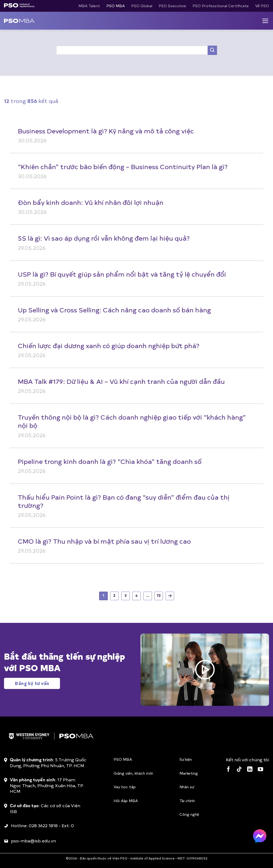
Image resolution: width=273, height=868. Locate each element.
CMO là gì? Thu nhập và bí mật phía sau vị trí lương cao (104, 541)
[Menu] (265, 21)
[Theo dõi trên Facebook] (228, 770)
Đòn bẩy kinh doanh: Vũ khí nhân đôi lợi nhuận (91, 202)
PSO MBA (116, 6)
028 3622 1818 (43, 825)
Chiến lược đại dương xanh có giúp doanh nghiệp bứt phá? (109, 345)
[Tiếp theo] (170, 596)
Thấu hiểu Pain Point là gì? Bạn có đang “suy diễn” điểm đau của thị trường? (124, 501)
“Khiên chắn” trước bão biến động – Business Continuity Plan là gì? (123, 166)
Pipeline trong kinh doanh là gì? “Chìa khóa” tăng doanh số (110, 461)
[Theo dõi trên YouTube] (260, 770)
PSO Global (142, 6)
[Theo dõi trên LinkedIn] (250, 770)
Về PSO (262, 6)
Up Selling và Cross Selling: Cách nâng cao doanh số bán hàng (114, 310)
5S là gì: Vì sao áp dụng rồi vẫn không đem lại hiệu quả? (104, 238)
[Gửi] (212, 50)
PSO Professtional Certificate (221, 6)
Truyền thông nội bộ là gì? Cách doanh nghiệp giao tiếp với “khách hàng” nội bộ (132, 421)
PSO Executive (172, 6)
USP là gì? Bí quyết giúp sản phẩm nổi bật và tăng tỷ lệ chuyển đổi (122, 274)
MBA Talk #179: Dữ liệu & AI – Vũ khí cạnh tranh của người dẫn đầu (121, 381)
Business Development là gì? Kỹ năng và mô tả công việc (106, 131)
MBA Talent (89, 6)
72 (159, 595)
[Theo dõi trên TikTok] (239, 770)
